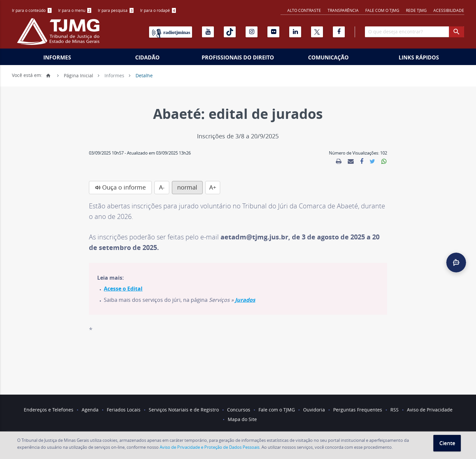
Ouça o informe (124, 187)
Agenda (90, 410)
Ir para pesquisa (116, 10)
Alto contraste (304, 10)
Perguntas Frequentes (358, 410)
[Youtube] (208, 32)
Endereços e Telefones (49, 410)
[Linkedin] (295, 32)
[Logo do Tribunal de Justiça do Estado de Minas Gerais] (60, 35)
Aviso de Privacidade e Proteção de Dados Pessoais (210, 447)
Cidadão (147, 57)
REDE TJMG (416, 10)
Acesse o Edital (123, 289)
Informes (57, 57)
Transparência (343, 10)
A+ (213, 187)
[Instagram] (252, 32)
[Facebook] (339, 32)
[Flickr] (273, 32)
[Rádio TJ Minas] (171, 32)
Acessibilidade (449, 10)
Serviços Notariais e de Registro (184, 410)
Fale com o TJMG (382, 10)
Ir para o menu (75, 10)
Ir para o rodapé (158, 10)
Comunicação (328, 57)
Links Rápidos (419, 57)
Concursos (239, 410)
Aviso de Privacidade (430, 410)
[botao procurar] (456, 32)
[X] (317, 32)
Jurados (245, 300)
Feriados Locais (124, 410)
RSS (395, 410)
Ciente (447, 443)
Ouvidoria (314, 410)
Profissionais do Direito (238, 57)
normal (187, 187)
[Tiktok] (230, 32)
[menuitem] (32, 10)
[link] (339, 161)
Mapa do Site (242, 419)
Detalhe (144, 75)
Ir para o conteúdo (32, 10)
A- (162, 187)
